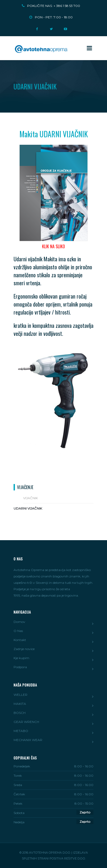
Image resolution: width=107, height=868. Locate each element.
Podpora (20, 667)
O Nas (18, 631)
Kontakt (20, 640)
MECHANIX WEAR (28, 740)
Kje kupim (21, 658)
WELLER (20, 695)
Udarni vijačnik (28, 508)
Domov (19, 622)
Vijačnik (30, 498)
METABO (21, 731)
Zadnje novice (24, 649)
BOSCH (20, 713)
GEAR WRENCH (26, 722)
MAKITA (20, 704)
